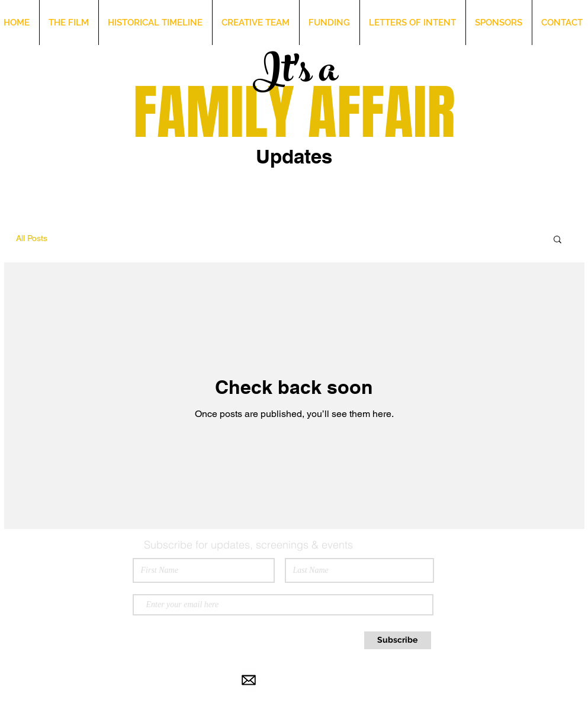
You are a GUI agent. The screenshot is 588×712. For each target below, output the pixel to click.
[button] (558, 240)
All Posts (32, 238)
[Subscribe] (398, 640)
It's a (295, 74)
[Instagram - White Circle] (284, 680)
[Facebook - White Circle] (320, 680)
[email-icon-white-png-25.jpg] (249, 680)
